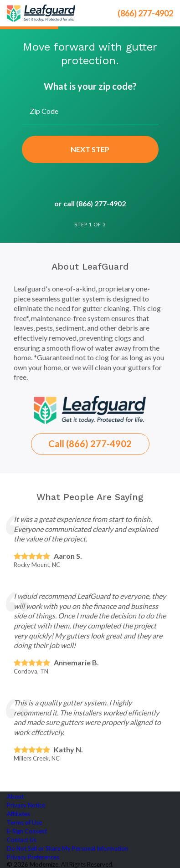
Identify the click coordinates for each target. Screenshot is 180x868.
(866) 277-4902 (145, 13)
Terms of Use (24, 822)
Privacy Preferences (33, 857)
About (15, 797)
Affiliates (18, 814)
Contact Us (22, 840)
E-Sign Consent (27, 831)
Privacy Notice (26, 805)
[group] (90, 141)
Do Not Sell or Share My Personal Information (67, 848)
